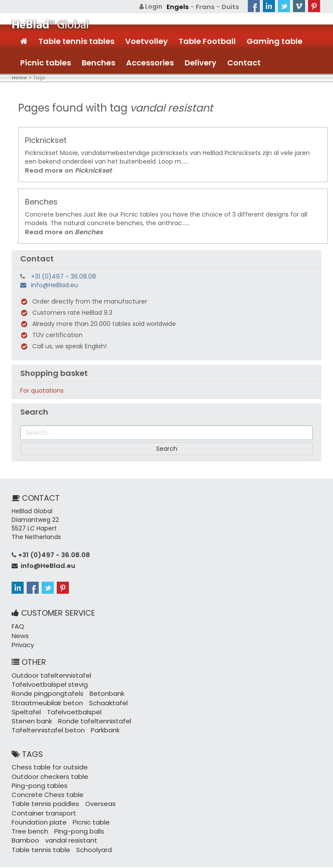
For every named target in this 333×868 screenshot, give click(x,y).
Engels (181, 6)
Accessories (150, 62)
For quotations (42, 389)
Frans (207, 6)
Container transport (42, 790)
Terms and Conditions (289, 855)
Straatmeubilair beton (45, 694)
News (19, 629)
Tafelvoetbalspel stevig (47, 676)
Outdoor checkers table (48, 765)
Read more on (65, 170)
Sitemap (244, 851)
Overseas (94, 782)
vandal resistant (36, 816)
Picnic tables (46, 62)
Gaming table (274, 41)
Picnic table (29, 799)
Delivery (200, 62)
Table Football (207, 41)
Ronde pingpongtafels (45, 685)
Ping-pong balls (35, 808)
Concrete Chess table (102, 773)
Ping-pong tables (37, 773)
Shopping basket (54, 371)
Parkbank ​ (100, 719)
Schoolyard (28, 825)
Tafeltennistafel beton (46, 719)
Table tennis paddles (43, 782)
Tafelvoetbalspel (69, 702)
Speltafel (25, 702)
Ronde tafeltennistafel (89, 711)
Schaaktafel (102, 694)
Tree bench (70, 799)
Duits (231, 6)
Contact (244, 62)
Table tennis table (93, 816)
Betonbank (100, 685)
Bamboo (77, 808)
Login (155, 6)
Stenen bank (31, 711)
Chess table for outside (47, 756)
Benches (99, 62)
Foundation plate (103, 790)
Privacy (22, 638)
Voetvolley (146, 41)
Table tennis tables (76, 41)
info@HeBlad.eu (54, 283)
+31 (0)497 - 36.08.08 (63, 275)
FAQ (18, 620)
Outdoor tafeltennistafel (49, 668)
